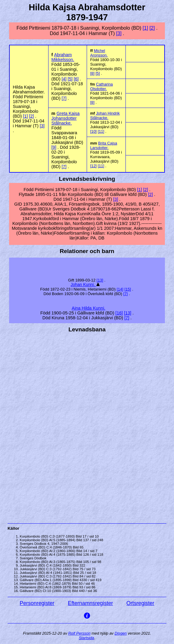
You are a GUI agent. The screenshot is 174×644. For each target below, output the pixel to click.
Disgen (121, 633)
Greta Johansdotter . (66, 118)
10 (93, 131)
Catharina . (101, 86)
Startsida (87, 638)
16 (119, 313)
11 (101, 131)
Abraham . (63, 57)
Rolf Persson (79, 633)
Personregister (37, 603)
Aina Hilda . (89, 308)
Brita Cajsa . (104, 145)
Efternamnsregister (90, 603)
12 (93, 166)
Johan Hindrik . (105, 115)
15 (128, 289)
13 (100, 280)
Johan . (83, 285)
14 (120, 289)
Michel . (99, 53)
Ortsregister (140, 603)
